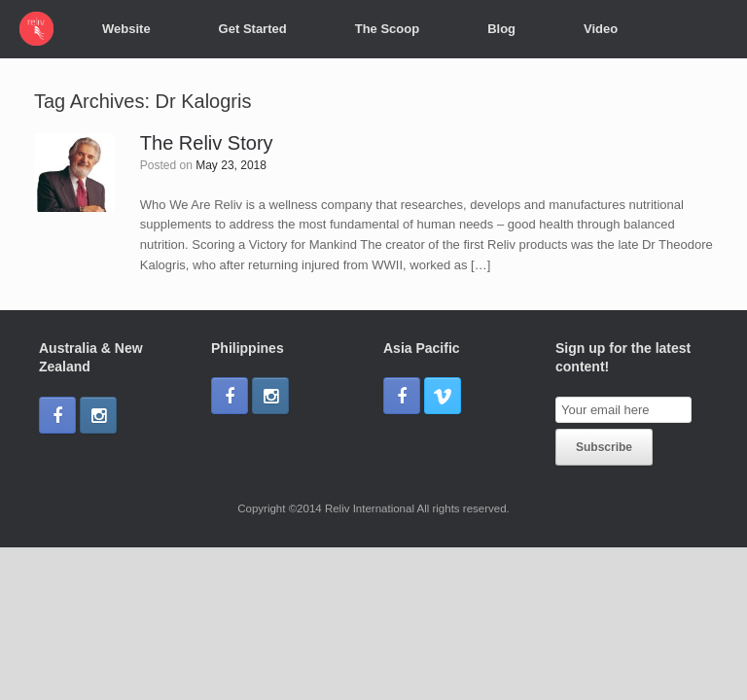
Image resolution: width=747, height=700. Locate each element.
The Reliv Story (207, 143)
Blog (501, 29)
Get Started (253, 29)
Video (601, 29)
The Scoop (387, 29)
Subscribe (604, 447)
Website (126, 29)
